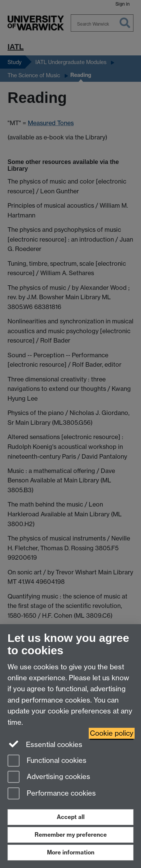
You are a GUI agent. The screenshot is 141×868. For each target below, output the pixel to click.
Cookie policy (112, 733)
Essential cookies (45, 744)
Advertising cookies (49, 777)
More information (71, 852)
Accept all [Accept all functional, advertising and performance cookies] (71, 817)
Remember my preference (71, 835)
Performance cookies (52, 794)
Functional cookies (47, 761)
